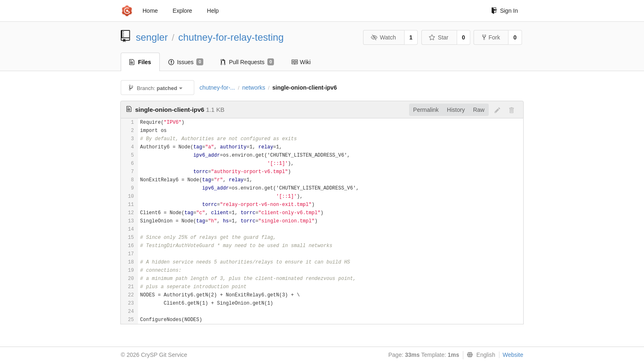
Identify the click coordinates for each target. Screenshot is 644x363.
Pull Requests (247, 62)
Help (213, 11)
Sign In (505, 11)
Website (513, 355)
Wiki (301, 62)
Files (140, 62)
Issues (186, 62)
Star (439, 37)
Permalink (426, 110)
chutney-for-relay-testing (231, 37)
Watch (383, 37)
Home (150, 11)
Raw (479, 110)
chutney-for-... (217, 88)
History (456, 110)
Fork (491, 37)
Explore (182, 11)
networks (254, 88)
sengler (152, 37)
